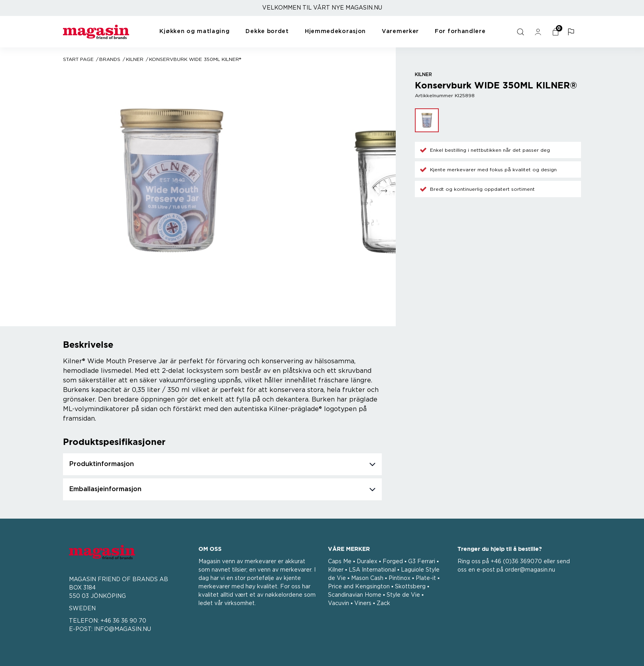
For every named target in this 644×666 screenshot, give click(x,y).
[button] (572, 32)
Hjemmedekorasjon (335, 31)
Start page (78, 59)
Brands (110, 59)
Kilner (135, 59)
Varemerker (400, 31)
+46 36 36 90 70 (123, 621)
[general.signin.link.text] (539, 32)
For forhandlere (460, 31)
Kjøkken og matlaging (194, 31)
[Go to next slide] (384, 191)
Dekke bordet (267, 31)
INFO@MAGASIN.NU (123, 629)
